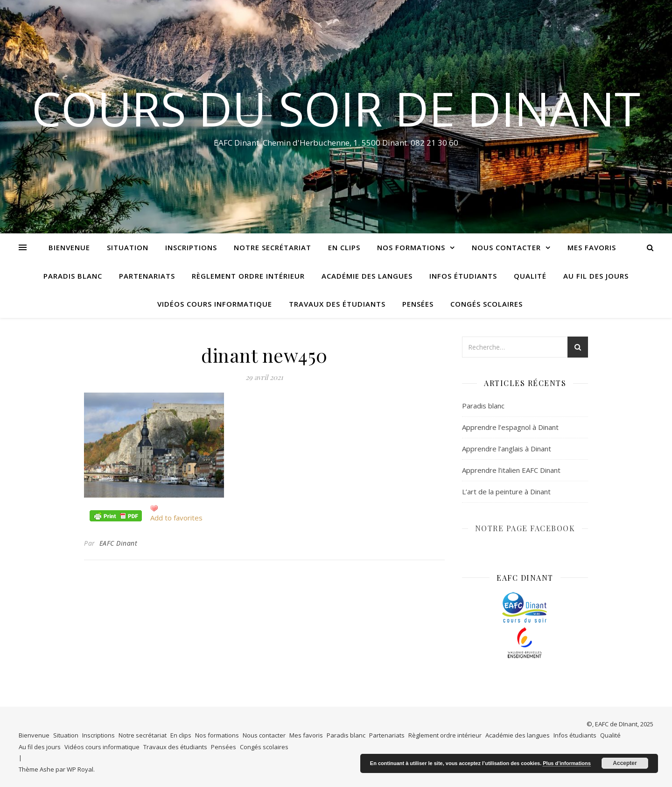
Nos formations (411, 247)
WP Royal (80, 769)
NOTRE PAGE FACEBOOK (525, 528)
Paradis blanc (73, 276)
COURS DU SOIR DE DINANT (336, 108)
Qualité (530, 276)
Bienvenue (69, 247)
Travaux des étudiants (337, 304)
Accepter (625, 763)
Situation (128, 247)
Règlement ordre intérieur (248, 276)
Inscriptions (191, 247)
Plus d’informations (567, 763)
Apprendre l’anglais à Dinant (507, 449)
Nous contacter (506, 247)
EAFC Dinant (119, 543)
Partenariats (147, 276)
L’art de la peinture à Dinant (506, 492)
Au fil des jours (596, 276)
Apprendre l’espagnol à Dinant (510, 427)
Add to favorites (176, 518)
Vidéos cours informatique (215, 304)
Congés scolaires (486, 304)
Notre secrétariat (273, 247)
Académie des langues (367, 276)
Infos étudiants (463, 276)
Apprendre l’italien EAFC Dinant (511, 470)
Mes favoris (592, 247)
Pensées (418, 304)
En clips (344, 247)
